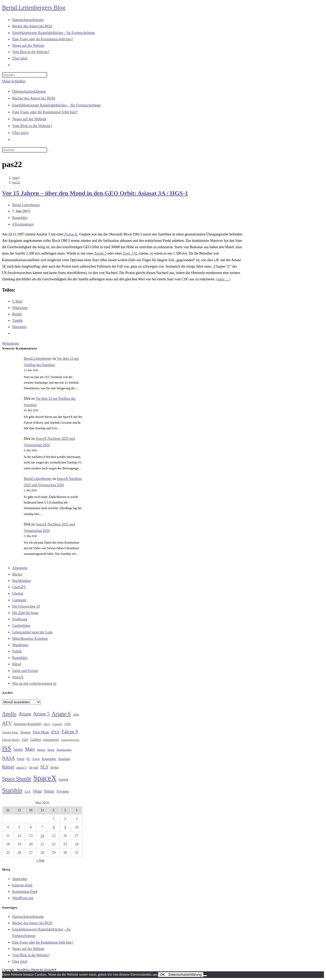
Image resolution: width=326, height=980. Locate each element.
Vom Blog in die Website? (32, 126)
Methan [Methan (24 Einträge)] (41, 750)
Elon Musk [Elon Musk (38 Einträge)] (41, 732)
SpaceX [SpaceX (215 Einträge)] (45, 778)
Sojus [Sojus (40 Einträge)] (54, 767)
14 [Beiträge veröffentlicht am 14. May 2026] (42, 836)
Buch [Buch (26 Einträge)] (47, 724)
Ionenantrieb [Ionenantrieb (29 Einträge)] (51, 740)
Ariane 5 (100, 253)
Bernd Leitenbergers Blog (34, 7)
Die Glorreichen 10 (26, 606)
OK (162, 975)
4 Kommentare (23, 224)
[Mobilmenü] (14, 81)
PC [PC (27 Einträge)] (28, 759)
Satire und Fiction (25, 671)
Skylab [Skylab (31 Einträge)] (34, 768)
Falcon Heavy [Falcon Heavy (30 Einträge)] (11, 740)
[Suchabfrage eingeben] (25, 75)
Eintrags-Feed (22, 885)
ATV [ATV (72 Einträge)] (7, 723)
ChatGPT (19, 587)
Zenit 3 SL (130, 253)
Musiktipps (20, 645)
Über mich (20, 133)
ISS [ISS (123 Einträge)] (6, 749)
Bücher (17, 574)
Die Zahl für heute (25, 613)
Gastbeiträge (21, 626)
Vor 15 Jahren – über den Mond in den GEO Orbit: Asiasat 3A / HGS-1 (95, 193)
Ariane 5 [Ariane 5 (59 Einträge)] (41, 714)
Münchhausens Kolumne (30, 639)
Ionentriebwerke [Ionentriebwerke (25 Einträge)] (70, 740)
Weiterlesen (10, 343)
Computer (19, 600)
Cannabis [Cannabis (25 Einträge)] (57, 724)
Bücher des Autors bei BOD (34, 98)
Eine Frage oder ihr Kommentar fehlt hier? (45, 112)
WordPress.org (23, 898)
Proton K (71, 234)
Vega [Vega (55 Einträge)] (37, 791)
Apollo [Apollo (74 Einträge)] (9, 714)
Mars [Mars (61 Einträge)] (30, 749)
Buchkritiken (22, 581)
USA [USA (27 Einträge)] (27, 792)
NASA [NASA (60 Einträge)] (8, 758)
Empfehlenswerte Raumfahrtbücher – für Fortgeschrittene (56, 105)
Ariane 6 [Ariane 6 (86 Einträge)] (61, 714)
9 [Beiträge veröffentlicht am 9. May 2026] (65, 827)
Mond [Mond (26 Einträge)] (51, 750)
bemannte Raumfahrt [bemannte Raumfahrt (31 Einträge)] (28, 724)
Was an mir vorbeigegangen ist (34, 683)
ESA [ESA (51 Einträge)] (55, 732)
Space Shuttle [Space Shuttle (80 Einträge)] (17, 779)
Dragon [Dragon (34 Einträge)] (25, 732)
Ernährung (20, 619)
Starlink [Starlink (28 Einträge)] (64, 780)
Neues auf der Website (29, 119)
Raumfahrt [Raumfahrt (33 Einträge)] (49, 759)
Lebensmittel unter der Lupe (32, 632)
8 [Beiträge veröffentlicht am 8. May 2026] (54, 827)
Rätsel (17, 664)
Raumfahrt (20, 218)
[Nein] (205, 976)
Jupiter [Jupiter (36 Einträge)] (18, 749)
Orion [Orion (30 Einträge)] (21, 759)
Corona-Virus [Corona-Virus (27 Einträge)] (10, 732)
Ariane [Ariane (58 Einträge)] (25, 714)
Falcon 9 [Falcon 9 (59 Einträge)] (70, 732)
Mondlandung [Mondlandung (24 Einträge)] (64, 750)
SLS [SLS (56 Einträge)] (44, 767)
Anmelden (20, 879)
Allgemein (20, 568)
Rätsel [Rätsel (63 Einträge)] (8, 767)
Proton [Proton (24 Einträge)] (36, 759)
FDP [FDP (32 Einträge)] (25, 740)
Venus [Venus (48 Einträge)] (49, 791)
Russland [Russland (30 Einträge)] (64, 759)
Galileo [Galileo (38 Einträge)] (36, 739)
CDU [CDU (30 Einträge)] (68, 724)
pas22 (16, 182)
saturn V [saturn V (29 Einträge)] (22, 768)
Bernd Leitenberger (26, 205)
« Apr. (40, 860)
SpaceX (18, 677)
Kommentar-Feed (25, 892)
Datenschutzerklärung (29, 91)
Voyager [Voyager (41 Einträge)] (63, 791)
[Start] (15, 178)
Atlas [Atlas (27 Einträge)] (76, 715)
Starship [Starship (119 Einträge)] (12, 790)
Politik (17, 651)
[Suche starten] (50, 151)
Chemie (18, 593)
